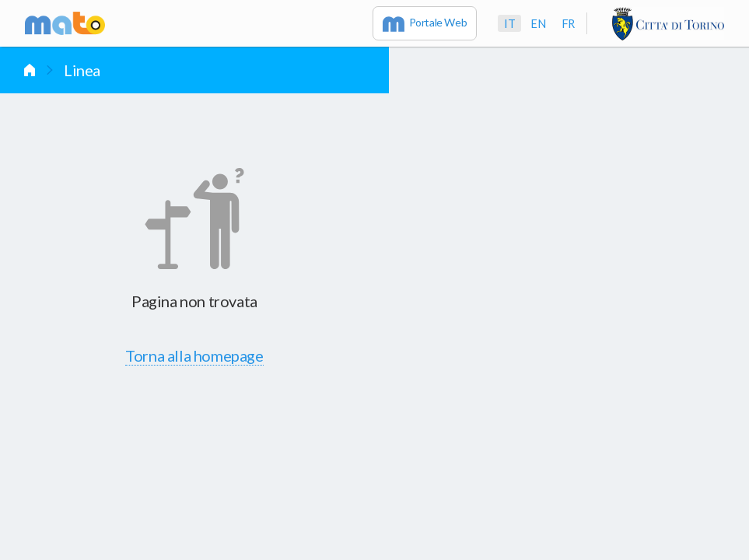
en (538, 23)
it (509, 23)
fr (568, 23)
